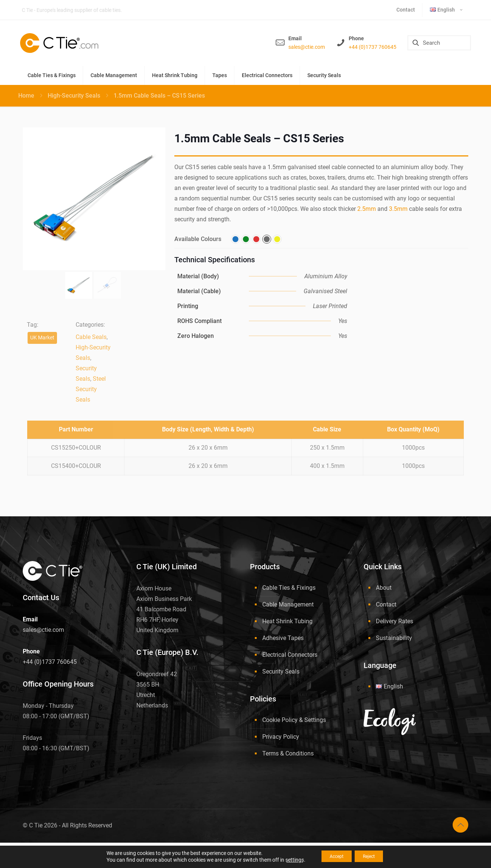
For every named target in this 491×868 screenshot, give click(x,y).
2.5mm (367, 209)
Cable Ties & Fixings (289, 588)
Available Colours (198, 239)
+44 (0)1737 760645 (373, 47)
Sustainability (394, 638)
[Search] (439, 43)
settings (286, 860)
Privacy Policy (281, 737)
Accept (332, 856)
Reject (373, 856)
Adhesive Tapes (283, 638)
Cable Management (288, 604)
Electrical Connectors (290, 655)
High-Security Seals (74, 96)
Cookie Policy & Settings (294, 720)
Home (26, 96)
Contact (386, 604)
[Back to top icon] (460, 825)
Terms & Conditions (288, 753)
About (384, 588)
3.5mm (398, 209)
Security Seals (281, 671)
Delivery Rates (395, 621)
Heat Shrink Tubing (287, 621)
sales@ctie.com (307, 47)
